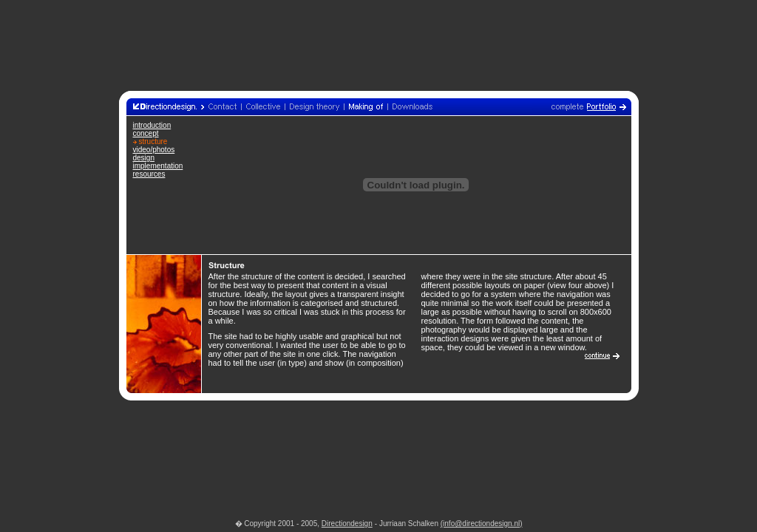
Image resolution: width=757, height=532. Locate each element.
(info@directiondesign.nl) (482, 524)
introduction (152, 125)
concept (146, 133)
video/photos (154, 150)
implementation (158, 166)
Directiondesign (347, 524)
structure (153, 141)
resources (149, 174)
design (144, 158)
